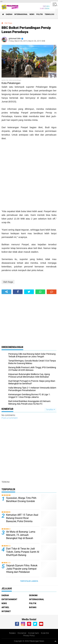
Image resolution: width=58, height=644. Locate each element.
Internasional (21, 14)
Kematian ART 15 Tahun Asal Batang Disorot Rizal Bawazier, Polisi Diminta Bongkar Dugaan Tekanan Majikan (22, 521)
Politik (40, 14)
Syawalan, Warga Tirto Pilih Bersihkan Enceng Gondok (21, 500)
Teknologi (49, 14)
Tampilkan (50, 410)
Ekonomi (33, 595)
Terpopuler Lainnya (29, 581)
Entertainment (9, 599)
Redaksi (12, 633)
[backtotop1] (55, 641)
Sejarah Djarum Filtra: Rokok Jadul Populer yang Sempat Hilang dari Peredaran (22, 569)
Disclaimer (22, 633)
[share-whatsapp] (40, 292)
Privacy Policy (29, 636)
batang (33, 607)
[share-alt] (6, 292)
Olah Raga (8, 23)
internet (6, 611)
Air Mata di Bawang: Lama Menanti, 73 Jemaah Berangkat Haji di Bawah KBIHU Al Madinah (21, 536)
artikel (5, 607)
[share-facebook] (18, 292)
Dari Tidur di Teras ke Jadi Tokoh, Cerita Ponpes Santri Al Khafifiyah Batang (23, 552)
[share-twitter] (29, 292)
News (32, 14)
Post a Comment (10, 418)
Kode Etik (45, 633)
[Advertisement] (29, 175)
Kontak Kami (34, 633)
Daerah (9, 14)
